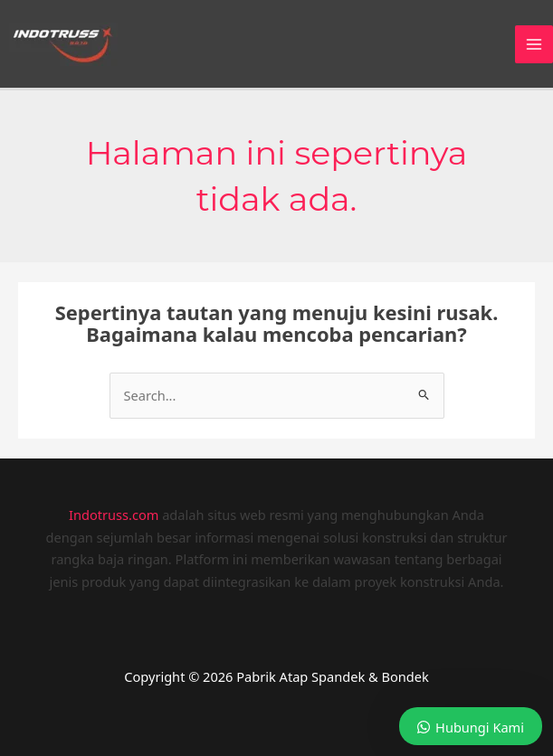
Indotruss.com (114, 515)
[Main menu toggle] (534, 44)
